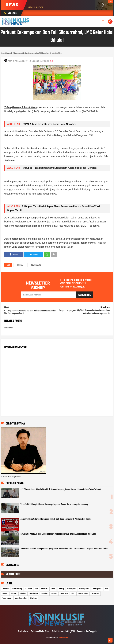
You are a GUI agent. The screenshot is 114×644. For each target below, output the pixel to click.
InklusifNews (63, 638)
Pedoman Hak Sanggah (87, 632)
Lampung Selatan (84, 589)
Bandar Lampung (17, 589)
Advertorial (6, 589)
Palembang (23, 593)
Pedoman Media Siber (40, 632)
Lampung (61, 589)
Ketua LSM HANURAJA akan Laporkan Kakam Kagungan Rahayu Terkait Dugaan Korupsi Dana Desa (58, 534)
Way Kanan (34, 598)
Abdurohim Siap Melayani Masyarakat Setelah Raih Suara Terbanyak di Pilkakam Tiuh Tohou (56, 519)
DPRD (37, 589)
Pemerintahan (34, 593)
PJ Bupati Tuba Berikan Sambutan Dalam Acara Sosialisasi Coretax (59, 168)
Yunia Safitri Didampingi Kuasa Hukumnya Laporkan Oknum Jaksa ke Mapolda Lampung (54, 504)
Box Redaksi (23, 632)
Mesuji (107, 589)
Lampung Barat (72, 589)
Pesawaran (54, 593)
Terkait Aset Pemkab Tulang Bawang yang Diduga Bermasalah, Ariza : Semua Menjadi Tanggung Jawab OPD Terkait (64, 549)
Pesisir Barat (64, 593)
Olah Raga (14, 593)
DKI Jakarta (28, 589)
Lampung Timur (97, 589)
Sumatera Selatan (83, 593)
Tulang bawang (36, 265)
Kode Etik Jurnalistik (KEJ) (63, 632)
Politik (73, 593)
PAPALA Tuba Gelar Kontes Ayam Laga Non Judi (49, 124)
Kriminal (53, 589)
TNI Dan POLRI (95, 593)
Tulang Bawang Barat (21, 598)
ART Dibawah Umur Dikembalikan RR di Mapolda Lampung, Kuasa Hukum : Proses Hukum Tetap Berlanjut (61, 490)
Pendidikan (44, 593)
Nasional (20, 265)
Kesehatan (44, 589)
